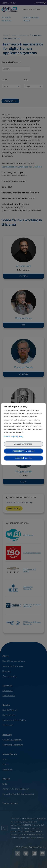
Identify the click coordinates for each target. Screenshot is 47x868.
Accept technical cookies (23, 451)
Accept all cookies (23, 458)
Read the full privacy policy (14, 437)
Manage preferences (24, 444)
